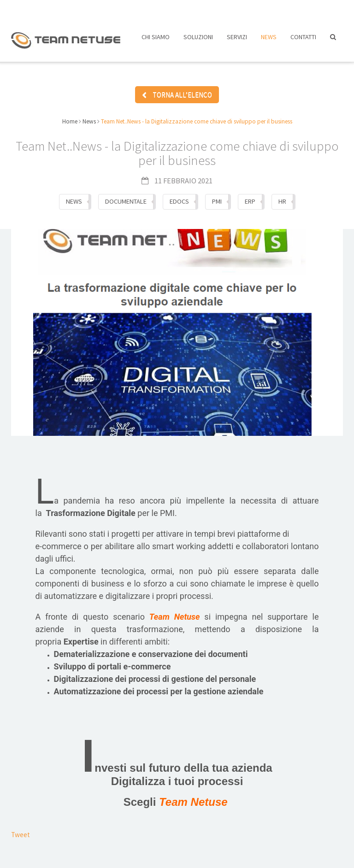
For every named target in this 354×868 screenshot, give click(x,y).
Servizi (237, 41)
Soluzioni (198, 41)
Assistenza (245, 8)
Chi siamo (156, 41)
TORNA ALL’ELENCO (177, 89)
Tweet (21, 827)
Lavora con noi (185, 8)
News (269, 41)
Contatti (303, 41)
